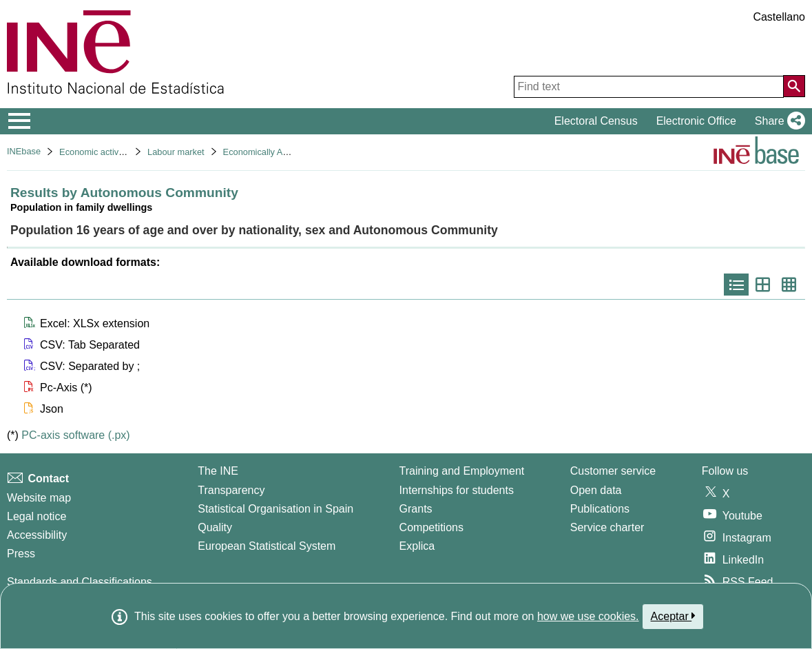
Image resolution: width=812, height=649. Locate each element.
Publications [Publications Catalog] (600, 509)
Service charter (607, 527)
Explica (417, 546)
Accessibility (37, 535)
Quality (215, 527)
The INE (218, 471)
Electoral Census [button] (596, 121)
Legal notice (37, 516)
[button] (777, 121)
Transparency (231, 490)
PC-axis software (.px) (75, 435)
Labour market (176, 152)
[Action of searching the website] (794, 86)
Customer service (613, 471)
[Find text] (649, 87)
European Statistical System (267, 546)
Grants (416, 509)
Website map (39, 498)
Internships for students (457, 490)
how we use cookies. (588, 616)
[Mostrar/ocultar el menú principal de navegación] (20, 121)
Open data (596, 490)
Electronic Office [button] (696, 121)
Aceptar (673, 616)
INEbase (24, 151)
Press (21, 554)
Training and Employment (462, 471)
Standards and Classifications (80, 582)
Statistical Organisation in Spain (275, 509)
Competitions (431, 527)
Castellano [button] (779, 17)
